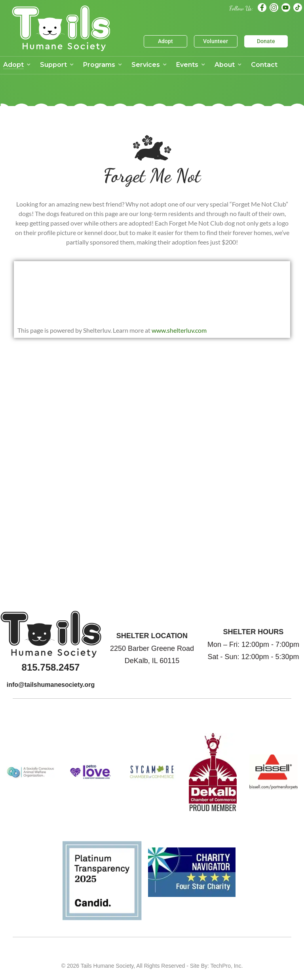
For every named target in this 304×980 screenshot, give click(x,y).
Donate (266, 41)
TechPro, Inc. (227, 966)
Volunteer (216, 41)
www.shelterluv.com (179, 330)
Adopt (165, 41)
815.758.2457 (51, 667)
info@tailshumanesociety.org (51, 685)
